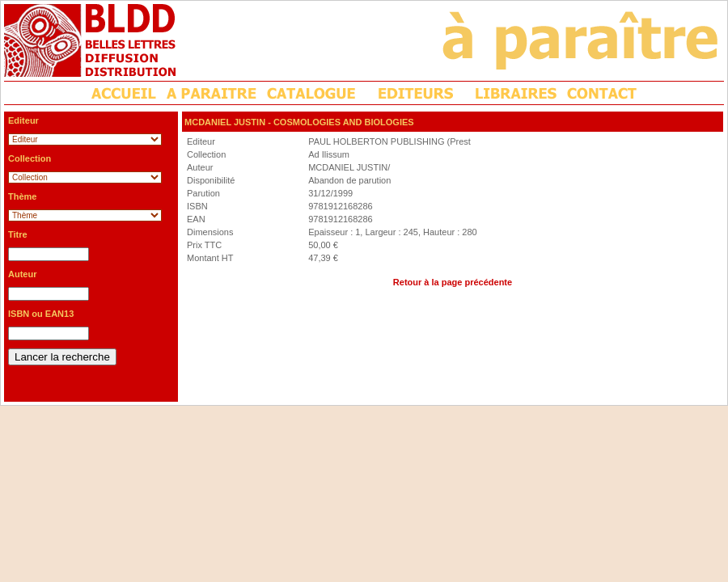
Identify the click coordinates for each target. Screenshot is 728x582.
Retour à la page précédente (453, 282)
